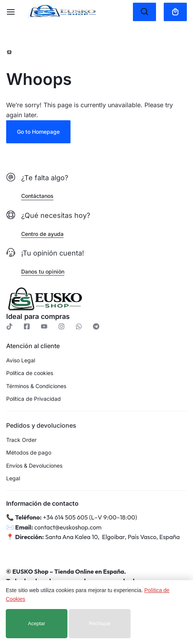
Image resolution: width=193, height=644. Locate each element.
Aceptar (37, 623)
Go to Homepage (38, 132)
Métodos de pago (29, 453)
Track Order (21, 440)
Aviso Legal (21, 360)
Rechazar (100, 623)
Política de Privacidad (34, 399)
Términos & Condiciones (36, 386)
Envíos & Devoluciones (34, 466)
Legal (13, 478)
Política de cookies (30, 373)
